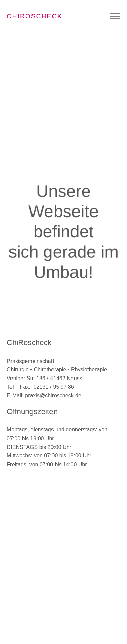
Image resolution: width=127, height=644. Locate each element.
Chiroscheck (35, 16)
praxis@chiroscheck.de (53, 396)
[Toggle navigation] (115, 16)
